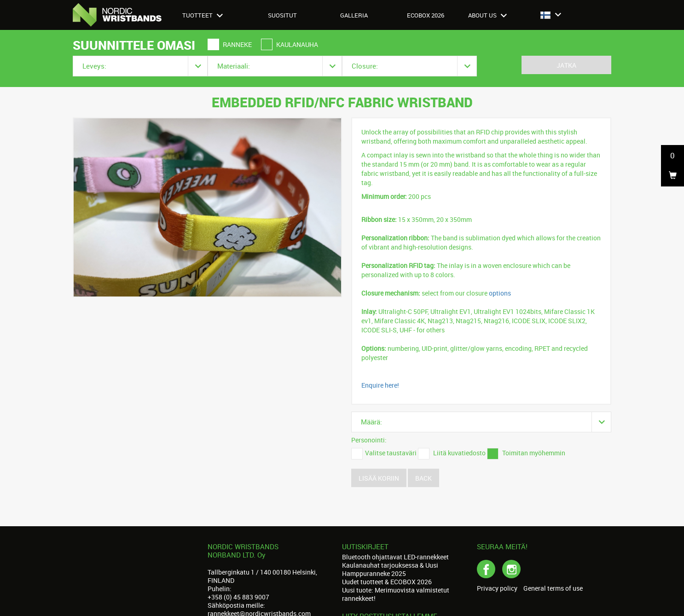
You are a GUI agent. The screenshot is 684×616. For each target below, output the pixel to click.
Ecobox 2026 (426, 15)
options (500, 293)
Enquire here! (380, 385)
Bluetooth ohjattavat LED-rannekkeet (395, 557)
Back (423, 478)
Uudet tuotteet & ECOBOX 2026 (387, 582)
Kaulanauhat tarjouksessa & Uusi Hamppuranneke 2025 (390, 569)
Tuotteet (203, 15)
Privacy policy (497, 588)
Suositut (282, 15)
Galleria (354, 15)
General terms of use (553, 588)
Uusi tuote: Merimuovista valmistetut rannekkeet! (396, 594)
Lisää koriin (379, 478)
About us (487, 15)
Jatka (566, 65)
